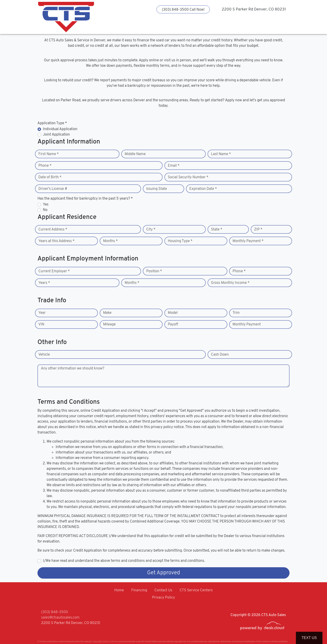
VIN (41, 324)
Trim (236, 313)
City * (151, 230)
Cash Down (220, 355)
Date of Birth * (50, 177)
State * (217, 230)
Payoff (173, 324)
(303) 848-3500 (54, 612)
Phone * (45, 166)
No (45, 210)
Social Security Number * (188, 177)
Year (42, 313)
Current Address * (53, 230)
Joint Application (56, 135)
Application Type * (52, 123)
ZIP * (258, 230)
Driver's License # (53, 189)
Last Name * (221, 154)
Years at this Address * (56, 241)
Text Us (309, 638)
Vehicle (44, 355)
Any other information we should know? (73, 369)
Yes (46, 205)
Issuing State (157, 189)
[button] (132, 26)
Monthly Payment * (248, 241)
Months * (110, 241)
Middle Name (135, 154)
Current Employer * (54, 271)
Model (173, 313)
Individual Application (60, 129)
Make (107, 313)
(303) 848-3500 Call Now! (183, 10)
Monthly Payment (247, 324)
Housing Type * (180, 241)
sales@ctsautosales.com (60, 618)
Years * (44, 283)
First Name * (49, 154)
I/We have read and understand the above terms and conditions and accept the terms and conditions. (124, 561)
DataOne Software (110, 642)
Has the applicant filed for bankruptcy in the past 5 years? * (85, 199)
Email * (174, 166)
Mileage (109, 324)
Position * (154, 271)
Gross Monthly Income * (230, 283)
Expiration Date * (203, 189)
